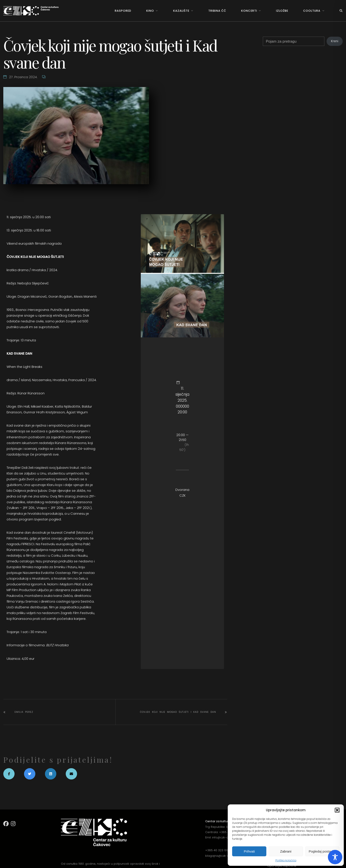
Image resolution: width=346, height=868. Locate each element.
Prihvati (249, 851)
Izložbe (282, 11)
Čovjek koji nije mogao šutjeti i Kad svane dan (178, 712)
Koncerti (249, 11)
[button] (337, 810)
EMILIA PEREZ (24, 712)
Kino (150, 11)
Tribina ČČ (217, 11)
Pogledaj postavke (322, 851)
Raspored (123, 11)
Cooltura (312, 11)
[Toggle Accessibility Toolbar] (335, 857)
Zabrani (286, 851)
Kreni (335, 41)
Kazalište (181, 11)
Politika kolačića (286, 860)
